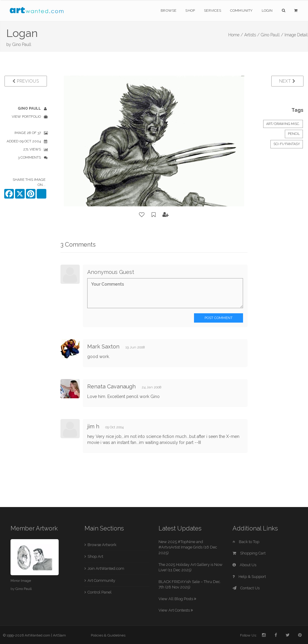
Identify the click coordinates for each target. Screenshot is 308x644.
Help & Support (249, 577)
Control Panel (100, 592)
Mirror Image (21, 581)
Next (287, 81)
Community (241, 11)
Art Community (101, 580)
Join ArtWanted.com (106, 568)
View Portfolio (26, 117)
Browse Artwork (102, 545)
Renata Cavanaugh (111, 386)
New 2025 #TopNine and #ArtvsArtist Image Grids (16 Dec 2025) (188, 547)
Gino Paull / (272, 35)
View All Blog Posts (177, 599)
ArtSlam (59, 635)
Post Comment (219, 318)
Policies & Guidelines (108, 635)
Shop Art (95, 556)
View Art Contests (176, 610)
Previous (26, 81)
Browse (168, 11)
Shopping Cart (249, 553)
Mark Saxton (103, 346)
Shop (190, 11)
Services (213, 11)
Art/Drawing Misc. (283, 124)
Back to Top (246, 542)
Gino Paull (22, 44)
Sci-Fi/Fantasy (287, 144)
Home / (236, 35)
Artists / (252, 35)
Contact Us (246, 588)
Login (267, 11)
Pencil (294, 134)
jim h (93, 426)
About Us (244, 565)
